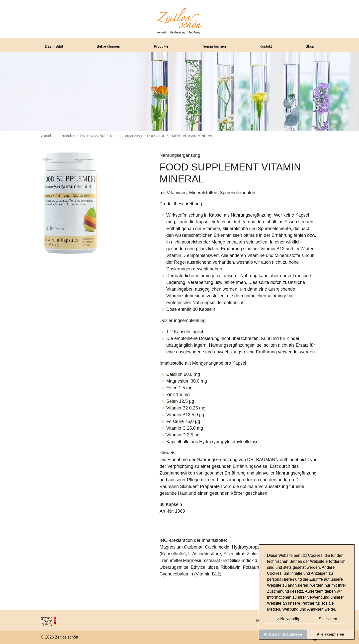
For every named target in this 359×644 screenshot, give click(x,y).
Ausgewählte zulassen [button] (283, 634)
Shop (309, 48)
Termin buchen (216, 48)
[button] (27, 95)
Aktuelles (48, 140)
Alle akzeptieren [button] (331, 634)
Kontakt (267, 48)
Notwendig (288, 619)
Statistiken (326, 619)
